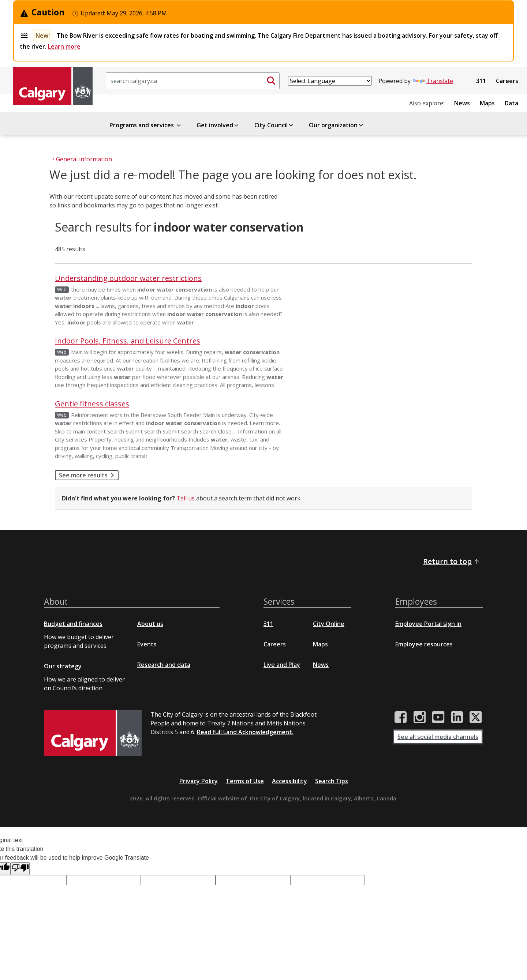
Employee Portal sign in (428, 624)
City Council (274, 125)
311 (481, 81)
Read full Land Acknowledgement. (245, 732)
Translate (433, 81)
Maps (487, 103)
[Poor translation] (20, 869)
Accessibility (289, 781)
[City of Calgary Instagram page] (420, 717)
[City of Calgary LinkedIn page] (457, 717)
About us (150, 624)
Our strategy (63, 666)
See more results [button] (89, 475)
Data (511, 103)
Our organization (337, 125)
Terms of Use (245, 781)
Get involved (218, 125)
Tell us (186, 498)
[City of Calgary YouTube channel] (438, 717)
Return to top (451, 561)
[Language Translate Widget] (330, 81)
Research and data (164, 665)
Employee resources (424, 644)
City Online (329, 624)
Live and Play (282, 665)
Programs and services (146, 125)
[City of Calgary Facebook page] (401, 717)
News (462, 103)
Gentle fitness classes (92, 404)
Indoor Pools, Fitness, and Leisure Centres (128, 341)
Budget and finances (73, 624)
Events (147, 644)
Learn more (64, 46)
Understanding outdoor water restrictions (128, 278)
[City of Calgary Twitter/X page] (476, 717)
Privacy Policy (199, 781)
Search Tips (332, 781)
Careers (507, 81)
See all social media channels (438, 737)
